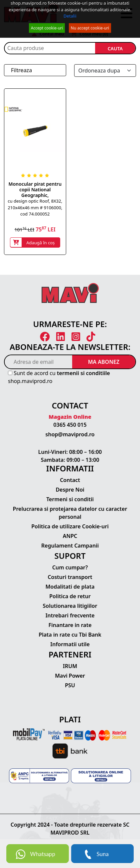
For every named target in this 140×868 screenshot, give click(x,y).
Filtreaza (21, 70)
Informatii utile (70, 644)
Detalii (70, 16)
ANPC (70, 536)
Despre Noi (70, 490)
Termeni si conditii (70, 499)
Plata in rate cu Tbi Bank (70, 635)
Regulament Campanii (70, 546)
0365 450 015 (70, 425)
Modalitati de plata (70, 587)
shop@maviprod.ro (70, 434)
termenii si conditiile (83, 373)
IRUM (70, 666)
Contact (70, 480)
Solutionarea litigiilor (70, 606)
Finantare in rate (70, 625)
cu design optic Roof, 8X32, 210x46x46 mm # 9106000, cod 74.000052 (35, 207)
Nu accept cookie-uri (90, 28)
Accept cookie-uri (47, 28)
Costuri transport (70, 577)
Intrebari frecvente (70, 615)
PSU (70, 685)
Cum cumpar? (70, 567)
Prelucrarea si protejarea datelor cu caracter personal (70, 513)
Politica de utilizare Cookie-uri (70, 526)
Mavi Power (70, 676)
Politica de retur (70, 596)
